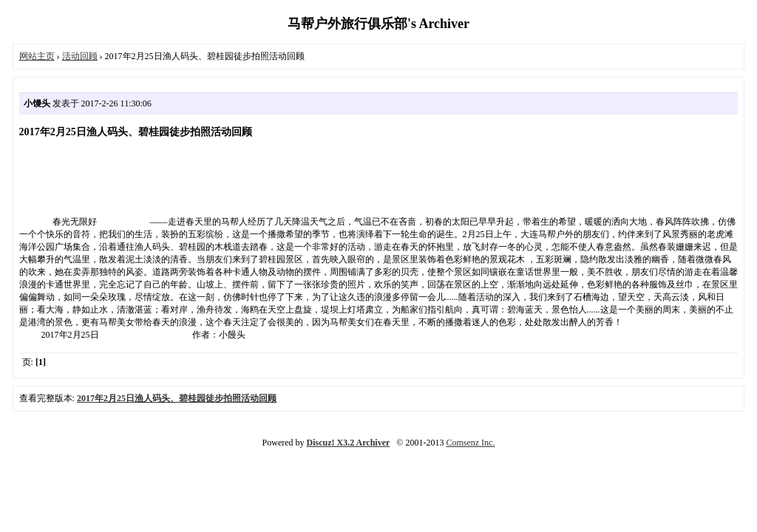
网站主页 (37, 56)
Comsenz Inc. (470, 443)
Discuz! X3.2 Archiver (349, 443)
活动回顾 (80, 56)
